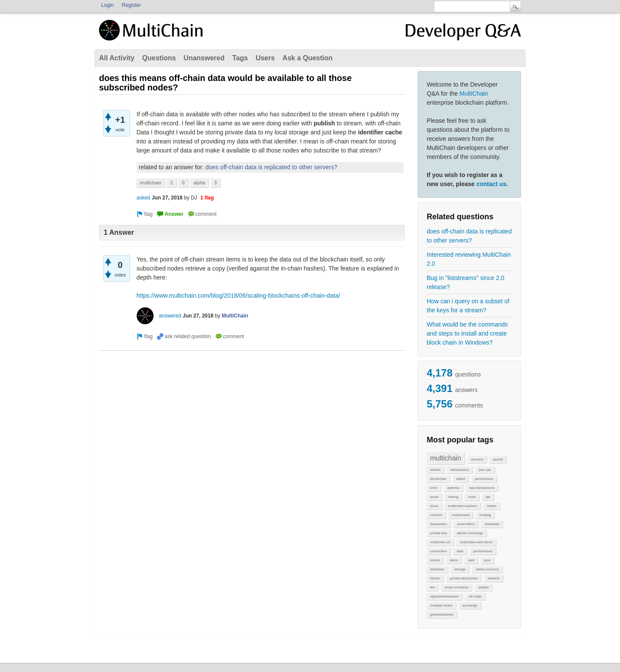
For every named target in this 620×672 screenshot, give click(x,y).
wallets (484, 587)
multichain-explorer (462, 506)
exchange (470, 605)
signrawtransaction (445, 596)
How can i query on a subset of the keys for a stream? (468, 306)
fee (432, 587)
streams (477, 459)
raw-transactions (482, 488)
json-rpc (485, 470)
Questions (159, 58)
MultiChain (474, 93)
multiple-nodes (441, 605)
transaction (439, 524)
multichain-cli (440, 542)
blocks (435, 560)
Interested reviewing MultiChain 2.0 (469, 259)
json (488, 560)
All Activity (117, 58)
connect (436, 515)
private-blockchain (464, 578)
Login (107, 5)
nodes (492, 506)
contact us (491, 184)
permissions (484, 479)
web (471, 560)
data (460, 551)
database (437, 569)
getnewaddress (442, 614)
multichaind (461, 515)
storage (460, 569)
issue (434, 506)
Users (265, 58)
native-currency (487, 569)
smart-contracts (457, 587)
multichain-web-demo (476, 542)
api (488, 497)
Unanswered (204, 58)
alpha (199, 183)
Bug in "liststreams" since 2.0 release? (465, 282)
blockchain (438, 479)
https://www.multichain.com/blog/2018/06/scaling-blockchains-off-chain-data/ (238, 296)
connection (439, 551)
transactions (460, 470)
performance (483, 551)
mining (453, 497)
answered (170, 316)
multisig (485, 515)
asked (143, 198)
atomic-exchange (470, 533)
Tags (240, 58)
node (472, 497)
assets (498, 459)
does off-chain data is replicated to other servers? (469, 236)
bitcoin (435, 578)
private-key (439, 533)
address (453, 488)
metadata (491, 524)
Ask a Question (307, 58)
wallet (461, 479)
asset (434, 497)
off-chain (475, 596)
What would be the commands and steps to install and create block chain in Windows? (467, 333)
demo (454, 560)
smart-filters (466, 524)
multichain (446, 458)
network (493, 578)
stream (435, 470)
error (434, 488)
